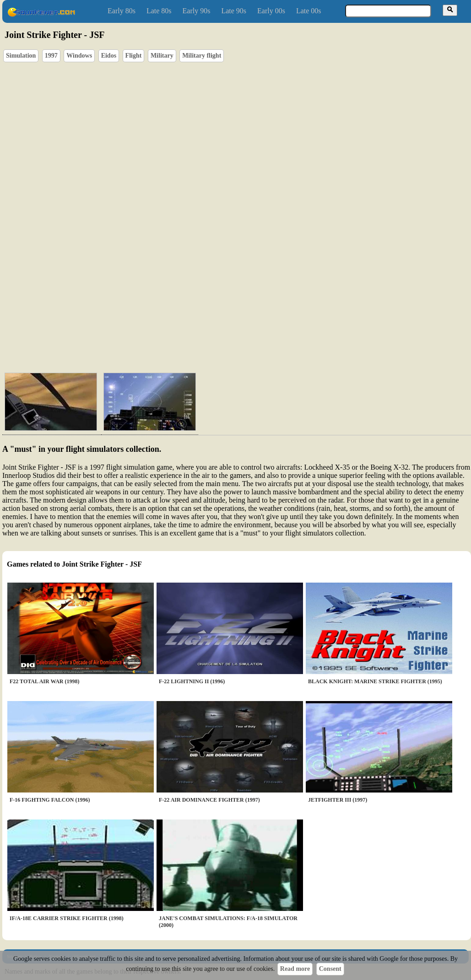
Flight (134, 56)
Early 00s (271, 11)
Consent (330, 969)
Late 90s (234, 11)
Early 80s (122, 11)
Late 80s (159, 11)
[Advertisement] (156, 316)
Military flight (202, 56)
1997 (51, 56)
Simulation (21, 56)
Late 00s (309, 11)
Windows (79, 56)
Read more (295, 969)
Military (162, 56)
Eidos (109, 56)
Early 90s (197, 11)
